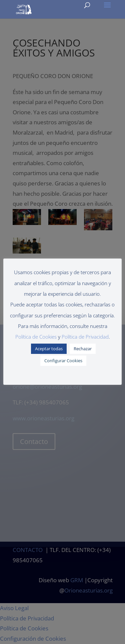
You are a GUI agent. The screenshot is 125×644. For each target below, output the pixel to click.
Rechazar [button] (83, 349)
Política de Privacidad (85, 337)
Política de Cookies (36, 337)
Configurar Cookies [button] (63, 361)
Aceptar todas (49, 349)
